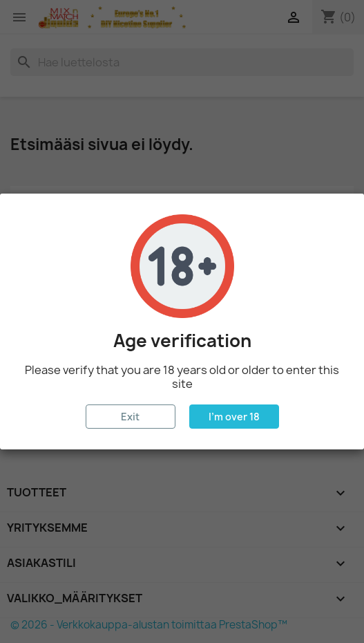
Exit (130, 417)
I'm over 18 (234, 417)
